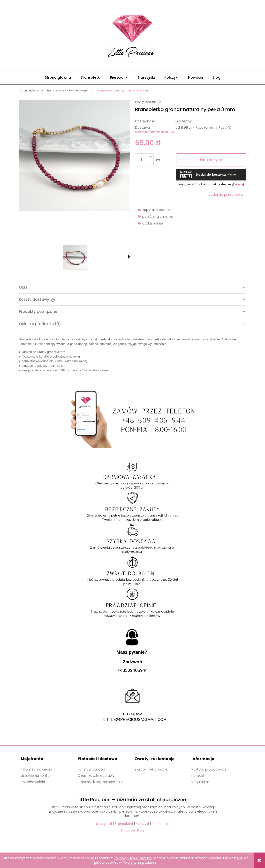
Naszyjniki (104, 824)
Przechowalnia (33, 782)
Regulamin (200, 782)
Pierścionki (160, 824)
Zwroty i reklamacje (151, 769)
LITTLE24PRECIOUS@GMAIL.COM (135, 720)
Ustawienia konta (35, 776)
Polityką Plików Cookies (133, 858)
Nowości (128, 830)
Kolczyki (142, 824)
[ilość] (141, 160)
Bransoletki (124, 824)
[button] (129, 257)
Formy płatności (91, 769)
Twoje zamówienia (36, 769)
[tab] (133, 288)
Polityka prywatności (209, 769)
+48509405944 (132, 670)
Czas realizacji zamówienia (100, 782)
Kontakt (198, 776)
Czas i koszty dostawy (96, 776)
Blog (140, 830)
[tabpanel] (133, 355)
